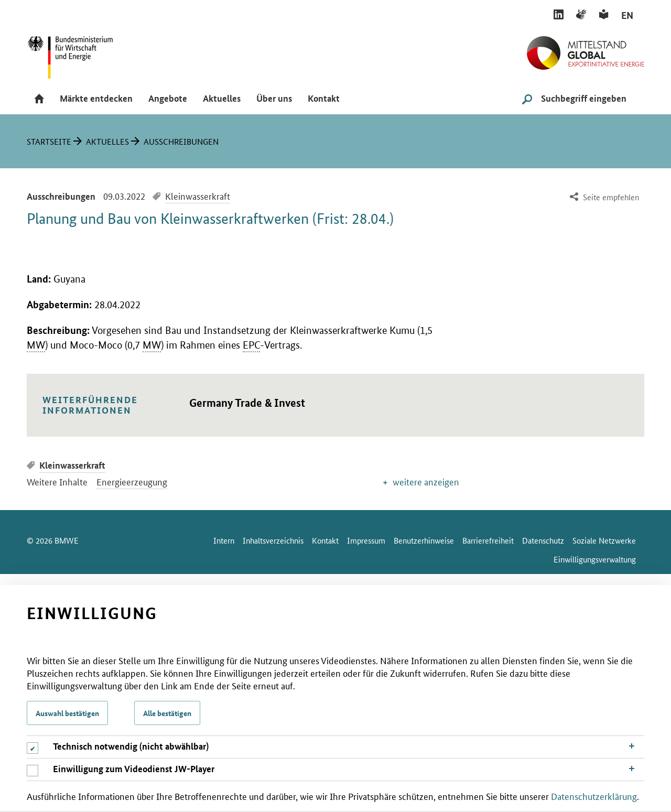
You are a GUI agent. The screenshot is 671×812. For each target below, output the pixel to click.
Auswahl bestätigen (67, 713)
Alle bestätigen (167, 713)
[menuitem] (603, 197)
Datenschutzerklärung (594, 796)
